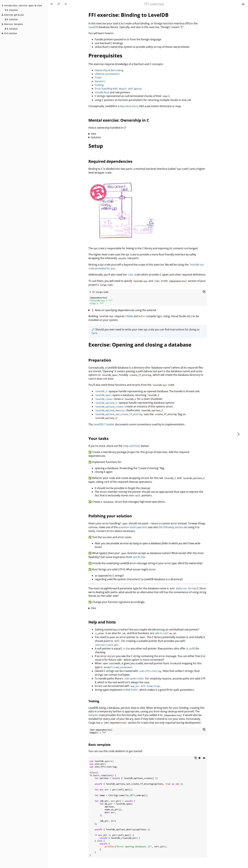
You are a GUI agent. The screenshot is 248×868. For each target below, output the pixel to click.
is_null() (191, 648)
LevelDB (93, 27)
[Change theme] (59, 4)
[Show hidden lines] (204, 758)
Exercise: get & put (13, 15)
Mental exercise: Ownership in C (119, 120)
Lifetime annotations (107, 74)
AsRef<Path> (131, 690)
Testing (94, 701)
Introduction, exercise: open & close (22, 5)
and (145, 686)
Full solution (9, 33)
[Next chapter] (239, 434)
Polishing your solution (110, 516)
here (94, 333)
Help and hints (132, 446)
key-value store (129, 106)
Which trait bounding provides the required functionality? (148, 608)
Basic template (99, 745)
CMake (129, 316)
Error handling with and (118, 89)
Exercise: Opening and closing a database (140, 345)
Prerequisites (105, 55)
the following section (171, 527)
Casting (99, 85)
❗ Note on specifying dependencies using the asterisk (124, 310)
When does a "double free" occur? (148, 134)
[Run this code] (200, 758)
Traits (98, 77)
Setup (96, 146)
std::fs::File (139, 557)
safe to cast (161, 633)
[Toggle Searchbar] (66, 4)
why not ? (187, 588)
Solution (11, 10)
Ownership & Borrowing (109, 70)
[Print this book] (243, 4)
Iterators (100, 81)
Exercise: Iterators (12, 24)
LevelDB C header (104, 424)
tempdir (93, 715)
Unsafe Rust (102, 92)
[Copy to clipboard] (204, 292)
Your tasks (98, 438)
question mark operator (133, 527)
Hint (94, 134)
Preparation (100, 360)
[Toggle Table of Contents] (52, 4)
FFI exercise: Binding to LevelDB (129, 15)
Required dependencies (110, 161)
